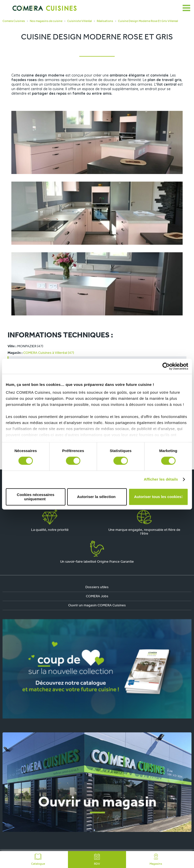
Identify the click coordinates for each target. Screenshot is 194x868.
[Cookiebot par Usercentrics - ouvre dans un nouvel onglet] (166, 366)
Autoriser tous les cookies (158, 497)
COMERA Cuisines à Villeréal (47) (49, 353)
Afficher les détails (161, 479)
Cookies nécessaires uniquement (36, 497)
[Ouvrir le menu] (186, 8)
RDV (97, 860)
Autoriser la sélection (96, 497)
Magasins (156, 860)
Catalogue (38, 860)
